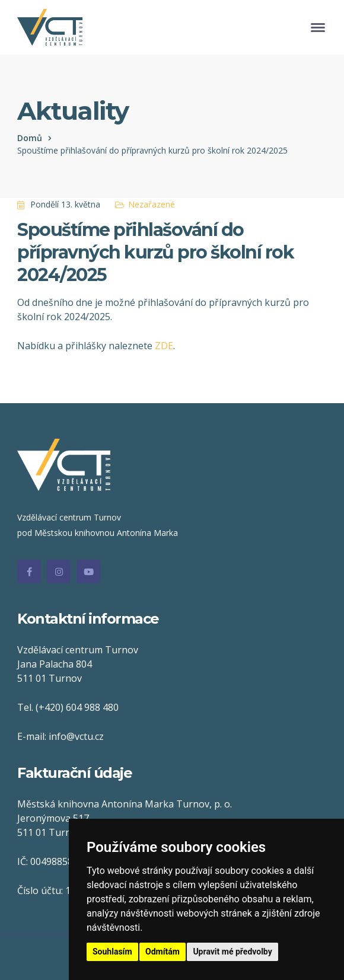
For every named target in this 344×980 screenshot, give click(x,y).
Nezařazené (152, 204)
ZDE (164, 346)
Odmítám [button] (163, 952)
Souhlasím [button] (112, 952)
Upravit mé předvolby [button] (232, 952)
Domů (30, 138)
